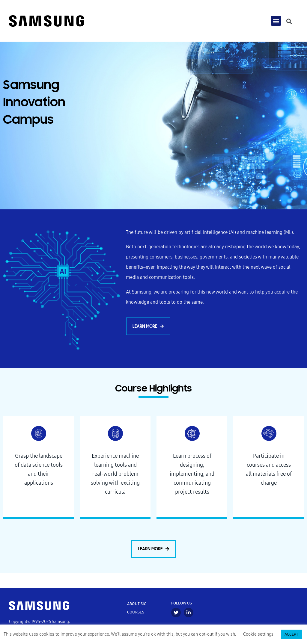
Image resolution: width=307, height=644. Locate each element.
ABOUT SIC (137, 604)
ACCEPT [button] (291, 634)
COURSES (136, 612)
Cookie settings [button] (258, 634)
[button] (276, 21)
